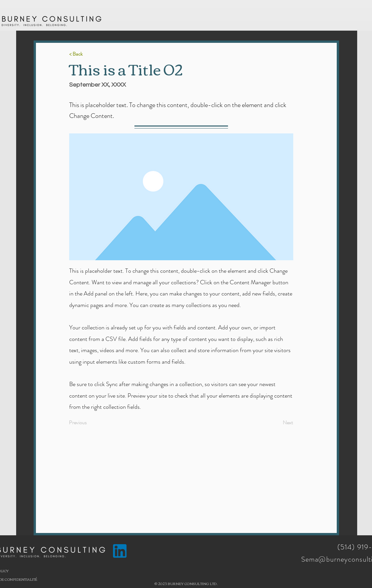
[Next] (276, 423)
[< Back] (91, 54)
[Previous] (91, 423)
